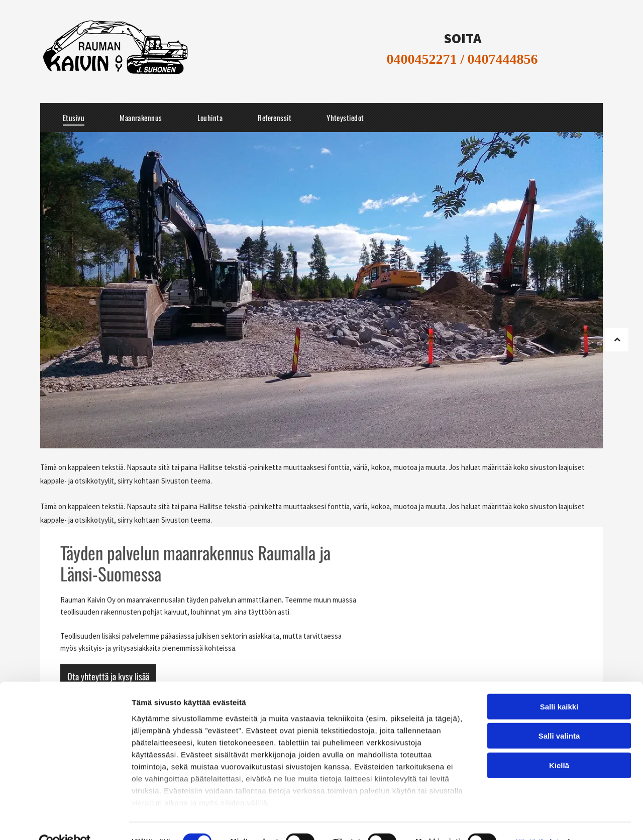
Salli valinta (559, 714)
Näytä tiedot (537, 820)
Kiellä (559, 744)
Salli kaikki (559, 685)
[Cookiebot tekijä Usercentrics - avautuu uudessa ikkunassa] (65, 820)
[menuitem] (74, 117)
